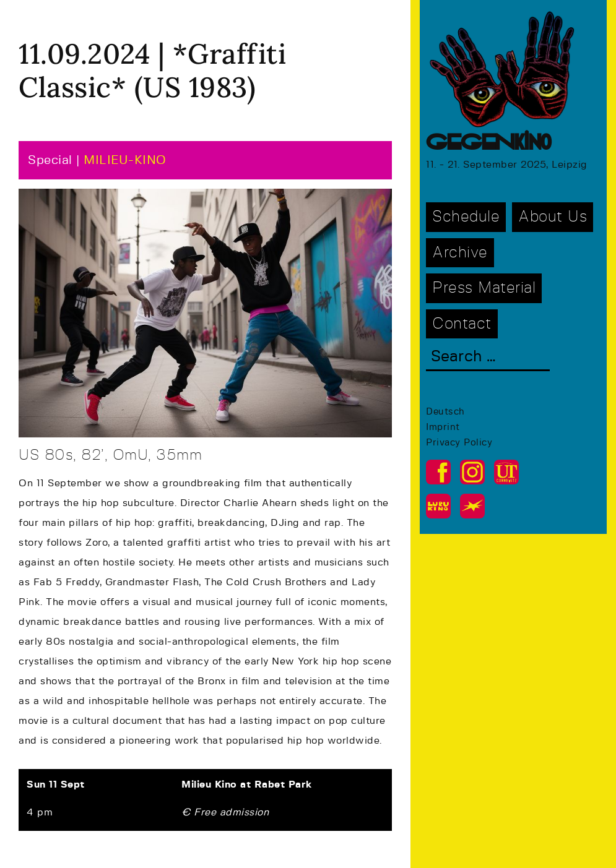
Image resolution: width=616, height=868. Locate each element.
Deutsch (445, 412)
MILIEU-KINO (125, 160)
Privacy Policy (459, 443)
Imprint (443, 427)
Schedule (466, 217)
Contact (462, 324)
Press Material (484, 288)
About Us (553, 217)
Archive (460, 253)
